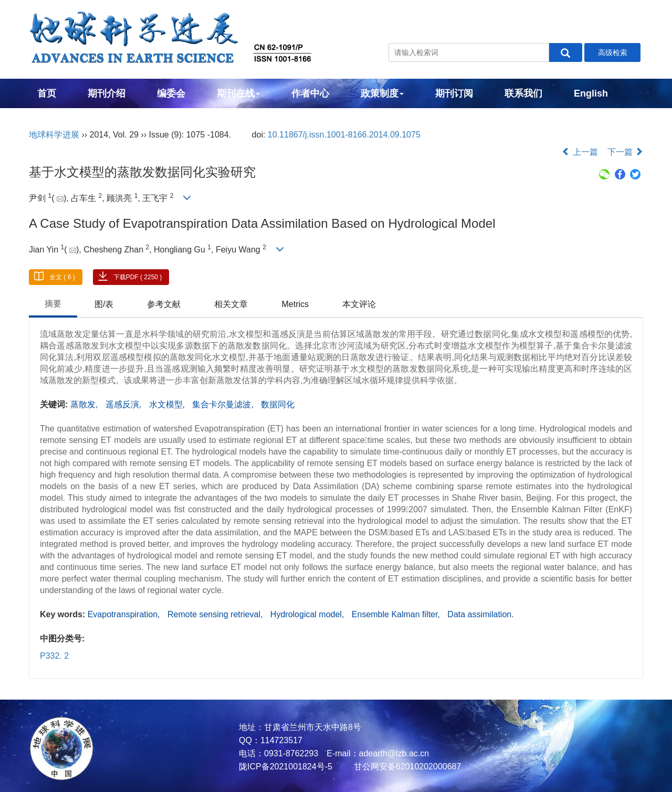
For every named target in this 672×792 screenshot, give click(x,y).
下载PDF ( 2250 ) (138, 277)
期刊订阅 (454, 93)
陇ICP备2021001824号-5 (286, 767)
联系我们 (523, 93)
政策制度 (382, 93)
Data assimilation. (480, 614)
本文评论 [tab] (359, 304)
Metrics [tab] (295, 304)
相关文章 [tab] (231, 304)
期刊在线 (238, 93)
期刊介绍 (107, 93)
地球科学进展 (54, 135)
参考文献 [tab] (164, 304)
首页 (47, 93)
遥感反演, (125, 404)
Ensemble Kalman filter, (397, 614)
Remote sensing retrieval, (216, 614)
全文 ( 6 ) (62, 277)
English (591, 93)
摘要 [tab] (53, 304)
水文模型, (168, 404)
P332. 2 (54, 656)
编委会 (171, 93)
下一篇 (625, 152)
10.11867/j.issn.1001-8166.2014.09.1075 (344, 135)
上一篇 (580, 152)
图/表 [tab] (104, 304)
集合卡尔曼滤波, (224, 404)
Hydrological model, (308, 614)
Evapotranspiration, (125, 614)
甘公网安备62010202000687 (406, 767)
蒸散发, (85, 404)
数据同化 (278, 404)
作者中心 (310, 93)
